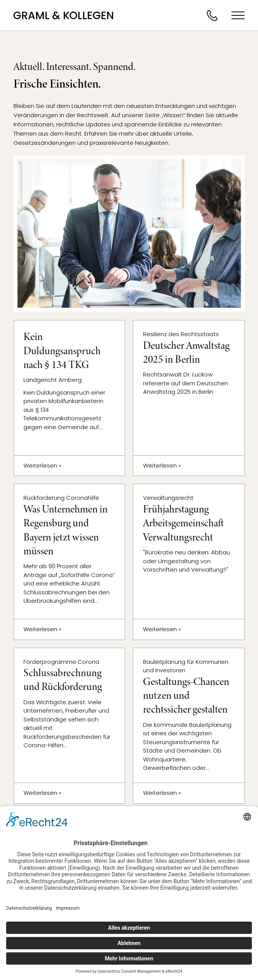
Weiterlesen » (42, 465)
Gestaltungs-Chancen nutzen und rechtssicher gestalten (186, 696)
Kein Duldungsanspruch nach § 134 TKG (62, 351)
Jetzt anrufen (212, 15)
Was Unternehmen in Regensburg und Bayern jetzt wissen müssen (66, 530)
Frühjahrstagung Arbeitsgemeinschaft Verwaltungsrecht (183, 523)
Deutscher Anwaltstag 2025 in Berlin (186, 352)
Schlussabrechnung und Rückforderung (63, 680)
